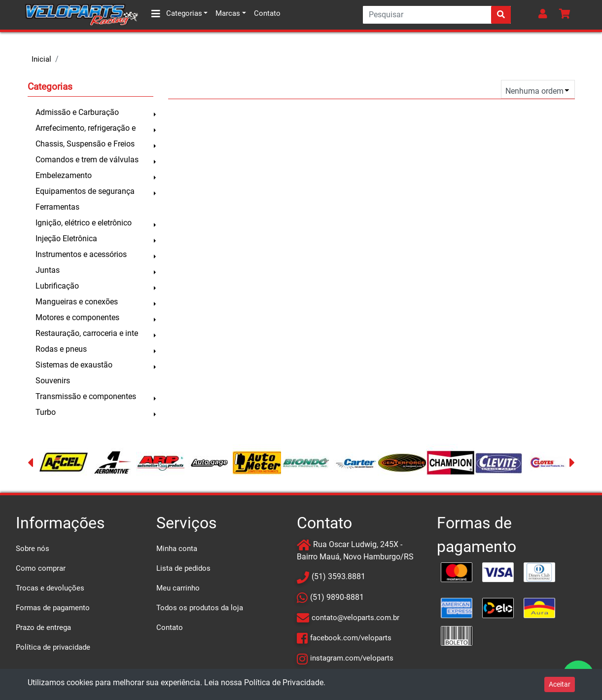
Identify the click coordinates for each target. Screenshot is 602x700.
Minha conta (177, 549)
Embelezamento (64, 175)
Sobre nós (33, 549)
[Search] (437, 15)
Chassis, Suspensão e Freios (85, 144)
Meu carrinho (178, 588)
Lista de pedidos (183, 568)
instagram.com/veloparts (352, 658)
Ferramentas (57, 207)
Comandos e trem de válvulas (87, 160)
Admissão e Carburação (77, 112)
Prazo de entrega (43, 627)
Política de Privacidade (284, 682)
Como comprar (41, 568)
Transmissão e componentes (86, 396)
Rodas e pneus (61, 349)
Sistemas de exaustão (74, 365)
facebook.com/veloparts (351, 638)
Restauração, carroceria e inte (87, 333)
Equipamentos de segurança (85, 191)
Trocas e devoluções (50, 588)
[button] (545, 15)
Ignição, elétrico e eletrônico (84, 223)
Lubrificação (57, 286)
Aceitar (560, 684)
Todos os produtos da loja (200, 608)
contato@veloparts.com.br (355, 618)
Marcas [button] (228, 13)
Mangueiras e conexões (77, 302)
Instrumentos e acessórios (81, 254)
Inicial (41, 59)
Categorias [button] (177, 14)
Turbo (46, 412)
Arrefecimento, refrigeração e (86, 128)
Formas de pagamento (53, 608)
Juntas (48, 270)
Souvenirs (53, 381)
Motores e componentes (77, 317)
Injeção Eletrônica (66, 239)
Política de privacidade (53, 647)
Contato (267, 13)
